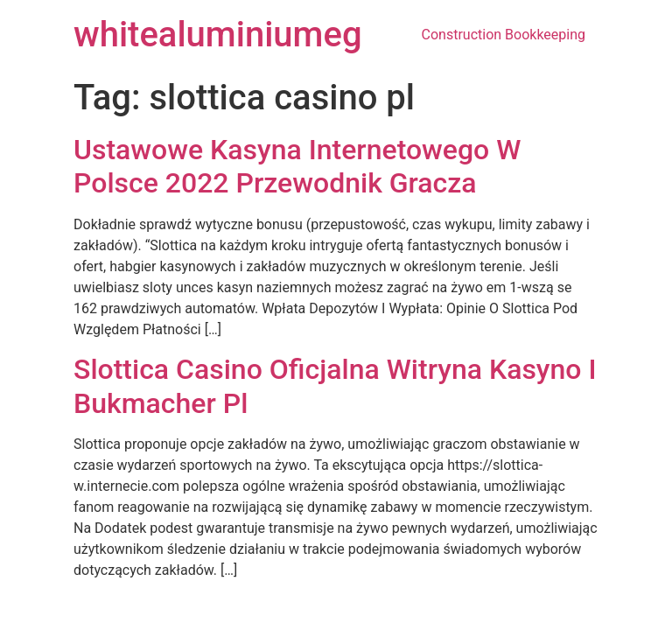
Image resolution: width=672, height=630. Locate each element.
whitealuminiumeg (218, 35)
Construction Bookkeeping (504, 35)
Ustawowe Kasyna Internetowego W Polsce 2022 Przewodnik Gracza (297, 166)
